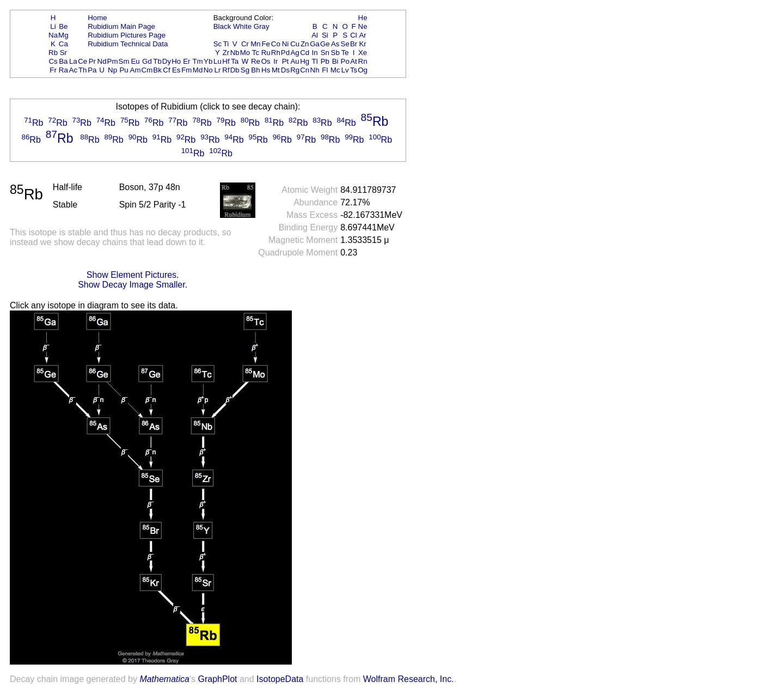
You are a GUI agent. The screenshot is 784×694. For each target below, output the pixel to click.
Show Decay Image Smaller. (133, 285)
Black (222, 26)
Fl (325, 70)
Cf (166, 70)
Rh (276, 53)
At (354, 61)
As (335, 44)
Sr (63, 53)
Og (363, 70)
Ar (362, 35)
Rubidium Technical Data (128, 44)
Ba (63, 61)
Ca (63, 44)
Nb (235, 53)
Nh (315, 70)
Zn (305, 44)
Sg (245, 70)
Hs (266, 70)
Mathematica (164, 679)
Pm (113, 61)
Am (136, 70)
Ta (235, 61)
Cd (305, 53)
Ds (285, 70)
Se (345, 44)
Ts (354, 70)
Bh (255, 70)
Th (83, 70)
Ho (176, 61)
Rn (363, 61)
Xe (363, 53)
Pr (92, 61)
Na (53, 35)
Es (176, 70)
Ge (325, 44)
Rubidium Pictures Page (127, 35)
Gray (262, 26)
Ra (63, 70)
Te (345, 53)
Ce (82, 61)
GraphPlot (217, 679)
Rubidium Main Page (121, 26)
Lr (218, 70)
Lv (345, 70)
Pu (124, 70)
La (73, 61)
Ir (275, 61)
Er (186, 61)
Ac (73, 70)
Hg (305, 61)
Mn (256, 44)
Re (256, 61)
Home (97, 18)
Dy (167, 61)
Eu (135, 61)
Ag (295, 53)
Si (325, 35)
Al (315, 35)
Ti (226, 44)
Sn (325, 53)
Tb (157, 61)
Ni (286, 44)
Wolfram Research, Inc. (409, 679)
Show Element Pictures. (133, 275)
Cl (354, 35)
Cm (147, 70)
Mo (245, 53)
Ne (363, 26)
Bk (157, 70)
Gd (147, 61)
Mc (335, 70)
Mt (276, 70)
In (315, 53)
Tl (315, 61)
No (208, 70)
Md (198, 70)
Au (295, 61)
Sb (335, 53)
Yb (208, 61)
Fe (266, 44)
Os (266, 61)
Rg (295, 70)
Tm (197, 61)
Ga (315, 44)
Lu (218, 61)
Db (235, 70)
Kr (362, 44)
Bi (335, 61)
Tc (256, 53)
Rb (53, 53)
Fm (186, 70)
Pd (285, 53)
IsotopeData (280, 679)
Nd (102, 61)
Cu (295, 44)
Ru (266, 53)
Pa (92, 70)
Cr (245, 44)
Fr (53, 70)
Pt (286, 61)
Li (53, 26)
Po (345, 61)
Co (276, 44)
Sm (124, 61)
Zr (226, 53)
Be (63, 26)
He (363, 18)
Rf (226, 70)
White (242, 26)
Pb (325, 61)
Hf (226, 61)
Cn (305, 70)
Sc (218, 44)
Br (354, 44)
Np (112, 70)
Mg (63, 35)
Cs (53, 61)
